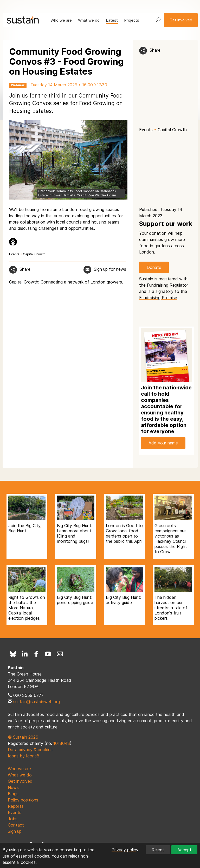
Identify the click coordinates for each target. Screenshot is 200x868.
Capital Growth (172, 130)
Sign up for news (110, 269)
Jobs (13, 819)
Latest (112, 20)
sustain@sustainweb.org (37, 702)
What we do (89, 20)
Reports (16, 806)
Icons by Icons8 (24, 756)
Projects (132, 20)
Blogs (13, 794)
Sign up (15, 831)
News (13, 787)
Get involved (181, 20)
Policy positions (23, 800)
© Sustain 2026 (23, 737)
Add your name (163, 443)
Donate (154, 267)
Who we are (61, 20)
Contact (16, 825)
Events (146, 130)
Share (155, 50)
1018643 (62, 743)
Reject (158, 850)
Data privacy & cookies (30, 750)
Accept (184, 850)
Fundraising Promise (158, 298)
